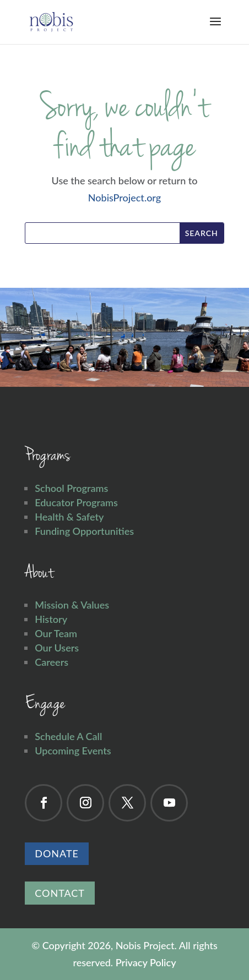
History (51, 619)
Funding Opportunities (84, 531)
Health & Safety (69, 517)
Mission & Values (72, 605)
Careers (52, 662)
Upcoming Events (73, 751)
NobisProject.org (124, 198)
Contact (60, 893)
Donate (57, 853)
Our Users (57, 648)
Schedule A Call (68, 736)
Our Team (56, 633)
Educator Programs (76, 502)
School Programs (71, 488)
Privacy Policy (146, 962)
